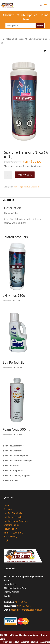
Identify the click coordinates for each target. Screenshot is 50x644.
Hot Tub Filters (12, 466)
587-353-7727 (22, 602)
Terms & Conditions (13, 533)
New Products (11, 480)
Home (3, 39)
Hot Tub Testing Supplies (16, 456)
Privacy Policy (10, 536)
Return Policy (10, 529)
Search (40, 26)
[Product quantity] (8, 175)
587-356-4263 (24, 606)
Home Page (18, 187)
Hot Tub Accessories (14, 446)
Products (8, 509)
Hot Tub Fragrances (14, 471)
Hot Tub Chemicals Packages (18, 461)
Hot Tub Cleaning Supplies (17, 475)
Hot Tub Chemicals (16, 39)
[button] (45, 51)
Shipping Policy (11, 525)
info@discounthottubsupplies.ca (26, 610)
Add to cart (25, 175)
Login (6, 540)
